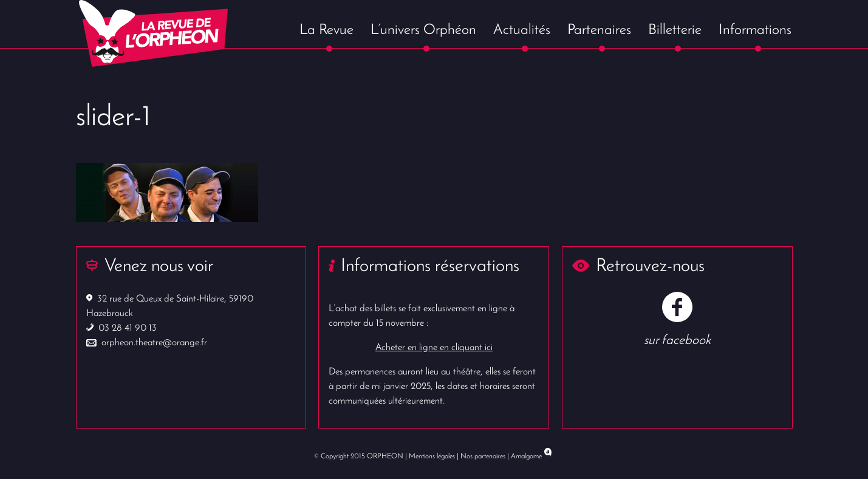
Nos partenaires (483, 457)
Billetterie (675, 30)
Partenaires (599, 30)
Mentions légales (432, 457)
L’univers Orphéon (423, 30)
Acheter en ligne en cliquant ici (434, 348)
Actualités (522, 30)
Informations (755, 30)
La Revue (326, 30)
